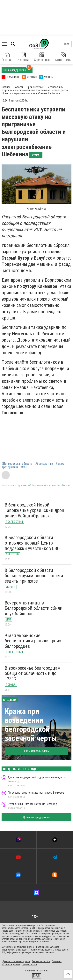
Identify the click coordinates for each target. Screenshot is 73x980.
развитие (44, 971)
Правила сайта (29, 965)
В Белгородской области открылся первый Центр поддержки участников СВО (32, 543)
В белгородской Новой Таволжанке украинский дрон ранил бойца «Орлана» (34, 510)
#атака (60, 464)
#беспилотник (44, 464)
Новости (23, 57)
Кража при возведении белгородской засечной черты (31, 725)
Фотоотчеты (63, 57)
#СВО (25, 467)
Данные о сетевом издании (16, 961)
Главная (7, 57)
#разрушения (10, 467)
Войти (67, 44)
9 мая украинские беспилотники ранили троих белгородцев (33, 641)
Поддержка (31, 971)
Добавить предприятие (36, 817)
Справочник (42, 57)
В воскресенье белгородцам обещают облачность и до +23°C (33, 673)
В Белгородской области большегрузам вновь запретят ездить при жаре (35, 576)
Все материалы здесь (36, 751)
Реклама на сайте (41, 961)
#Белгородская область (17, 464)
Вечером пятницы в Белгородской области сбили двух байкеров (34, 608)
